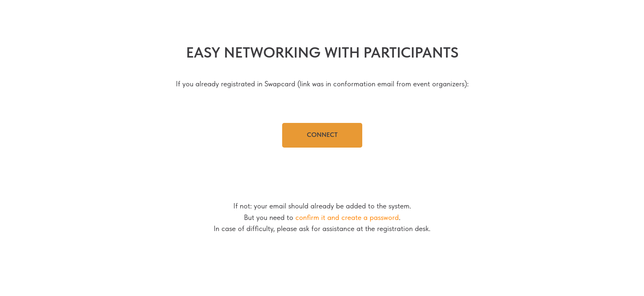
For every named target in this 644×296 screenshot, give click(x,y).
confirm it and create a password (347, 217)
